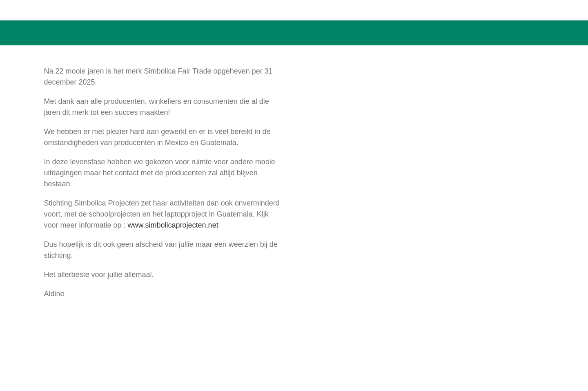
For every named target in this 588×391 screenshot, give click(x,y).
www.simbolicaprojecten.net (173, 225)
